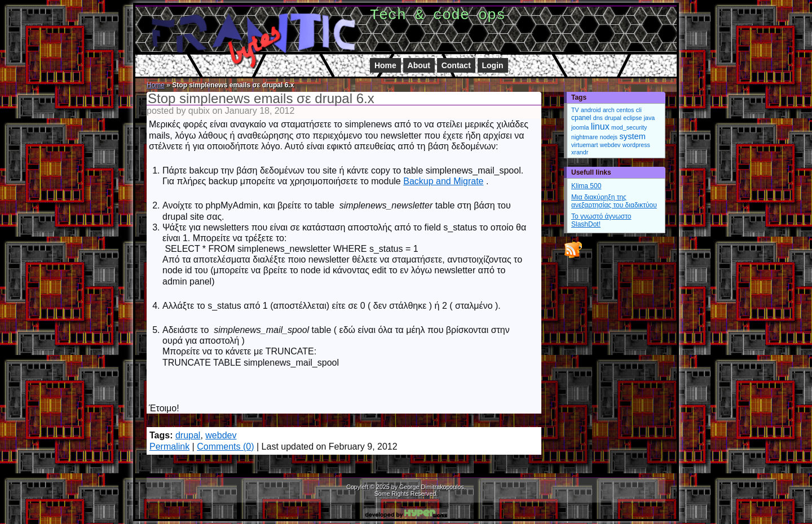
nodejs (609, 137)
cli (639, 110)
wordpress (636, 145)
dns (598, 118)
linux (600, 126)
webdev (221, 435)
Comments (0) (225, 447)
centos (625, 110)
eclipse (632, 118)
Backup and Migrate (443, 181)
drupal (188, 435)
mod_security (629, 127)
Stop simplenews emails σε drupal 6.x (261, 98)
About (419, 65)
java (650, 118)
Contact (456, 65)
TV (575, 110)
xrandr (580, 152)
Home (385, 65)
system (632, 136)
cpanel (581, 118)
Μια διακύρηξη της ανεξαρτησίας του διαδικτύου (614, 201)
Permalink (169, 447)
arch (609, 110)
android (591, 110)
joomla (580, 127)
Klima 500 (586, 186)
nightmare (584, 137)
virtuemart (584, 145)
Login (493, 65)
